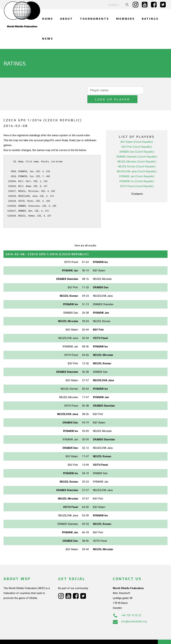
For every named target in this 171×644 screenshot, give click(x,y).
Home (48, 19)
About (67, 19)
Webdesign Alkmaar (25, 638)
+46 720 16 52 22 (127, 607)
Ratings (150, 19)
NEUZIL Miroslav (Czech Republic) (137, 153)
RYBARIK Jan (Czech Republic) (137, 168)
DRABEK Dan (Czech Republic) (137, 143)
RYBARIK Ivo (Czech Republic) (137, 172)
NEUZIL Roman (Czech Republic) (137, 158)
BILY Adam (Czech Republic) (137, 133)
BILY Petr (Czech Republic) (137, 138)
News (48, 38)
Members (125, 19)
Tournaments (95, 19)
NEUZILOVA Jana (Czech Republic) (137, 163)
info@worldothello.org (130, 613)
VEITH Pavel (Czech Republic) (137, 177)
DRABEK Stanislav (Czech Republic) (137, 148)
